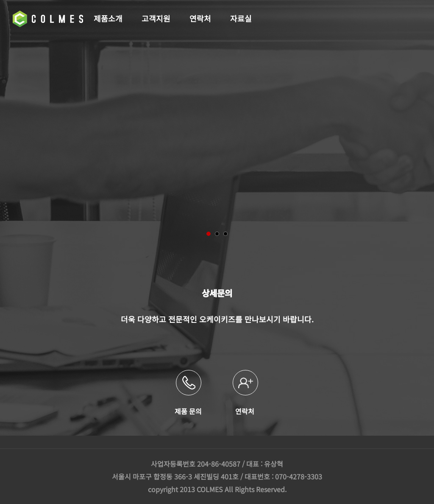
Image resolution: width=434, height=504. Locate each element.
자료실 (241, 18)
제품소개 (108, 18)
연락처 (200, 18)
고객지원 (156, 18)
